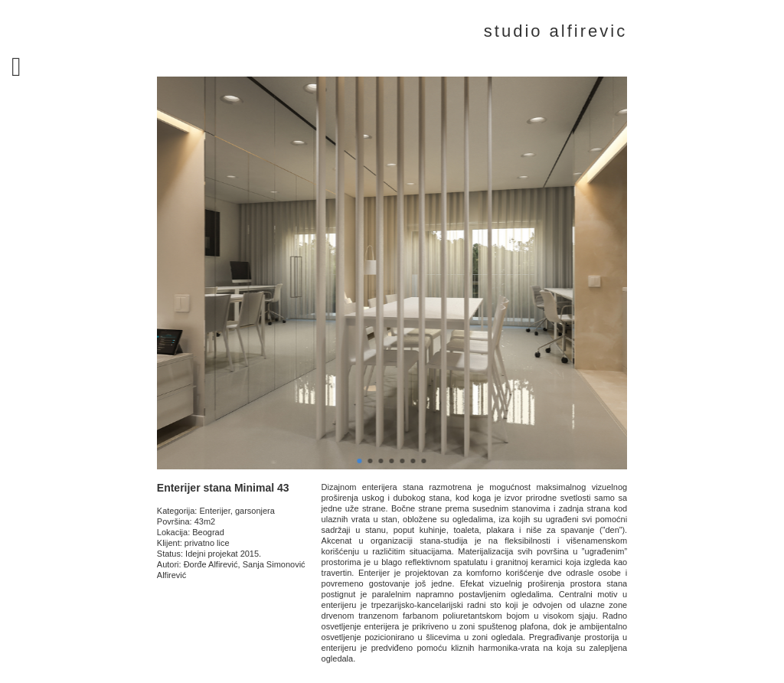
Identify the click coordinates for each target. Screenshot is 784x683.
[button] (360, 461)
